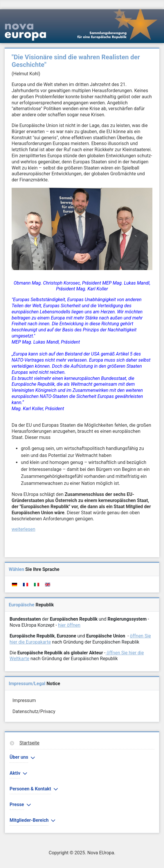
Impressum (24, 700)
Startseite (29, 743)
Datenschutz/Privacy (34, 711)
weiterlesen (24, 529)
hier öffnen (69, 625)
